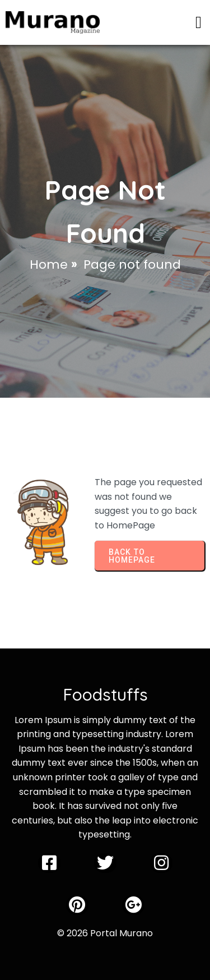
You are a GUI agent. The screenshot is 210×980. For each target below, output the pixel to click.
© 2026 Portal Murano (105, 933)
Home (49, 264)
